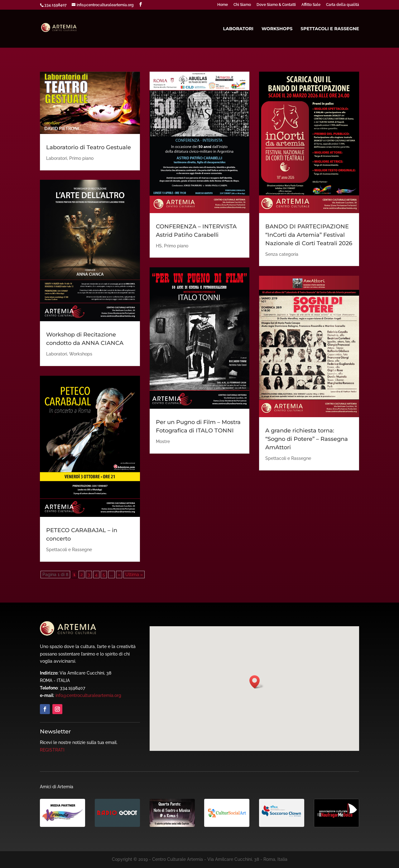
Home (223, 5)
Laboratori (238, 29)
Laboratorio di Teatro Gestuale (89, 147)
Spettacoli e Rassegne (330, 29)
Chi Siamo (242, 5)
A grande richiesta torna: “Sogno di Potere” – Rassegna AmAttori (307, 439)
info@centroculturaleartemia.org (88, 695)
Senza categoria (282, 254)
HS (159, 246)
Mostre (163, 441)
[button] (257, 682)
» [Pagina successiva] (119, 575)
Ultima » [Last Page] (134, 575)
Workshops (277, 29)
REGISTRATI (52, 750)
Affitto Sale (311, 5)
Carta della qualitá (343, 5)
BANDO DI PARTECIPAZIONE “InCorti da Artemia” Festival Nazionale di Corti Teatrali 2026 (309, 235)
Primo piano (81, 158)
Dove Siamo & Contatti (276, 5)
